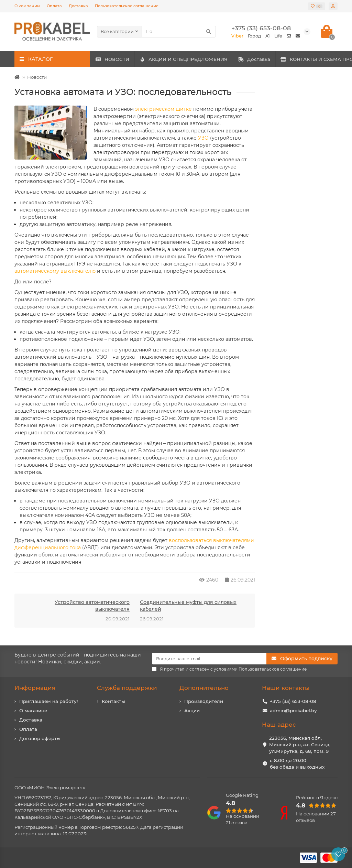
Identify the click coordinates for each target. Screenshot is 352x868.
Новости (37, 77)
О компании (27, 6)
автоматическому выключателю (55, 271)
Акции (192, 710)
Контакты (113, 701)
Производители (204, 701)
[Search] (179, 32)
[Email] (209, 659)
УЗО (203, 138)
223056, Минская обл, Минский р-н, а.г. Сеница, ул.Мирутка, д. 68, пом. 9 (300, 745)
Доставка (78, 6)
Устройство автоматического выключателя (92, 606)
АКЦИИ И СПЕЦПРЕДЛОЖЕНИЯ (206, 59)
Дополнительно (204, 688)
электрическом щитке (163, 109)
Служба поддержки (127, 688)
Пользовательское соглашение (127, 6)
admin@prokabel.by (293, 710)
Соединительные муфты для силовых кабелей (188, 606)
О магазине (33, 710)
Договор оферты (40, 738)
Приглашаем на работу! (49, 701)
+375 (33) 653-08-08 (293, 701)
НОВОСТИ (120, 59)
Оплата (54, 6)
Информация (35, 688)
